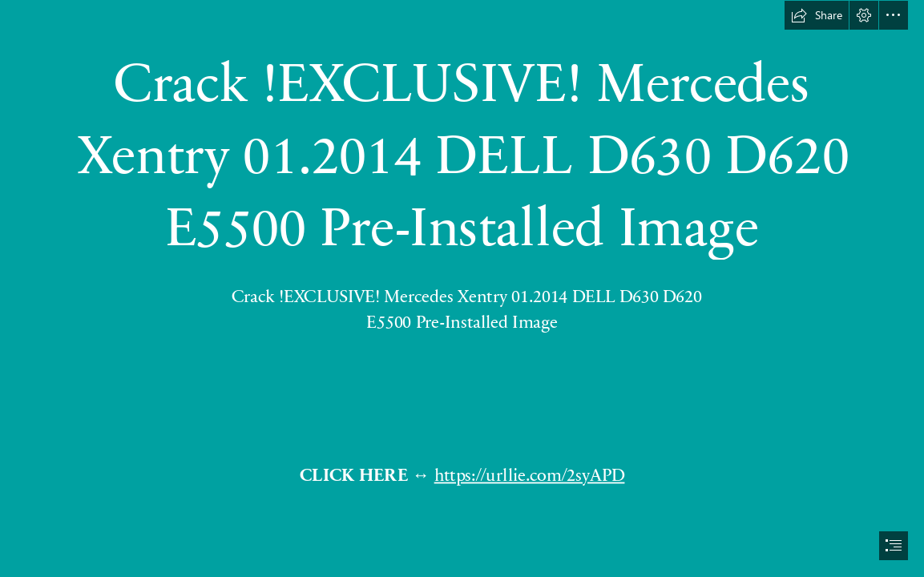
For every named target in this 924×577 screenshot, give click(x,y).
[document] (462, 288)
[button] (817, 15)
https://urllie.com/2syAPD (529, 474)
